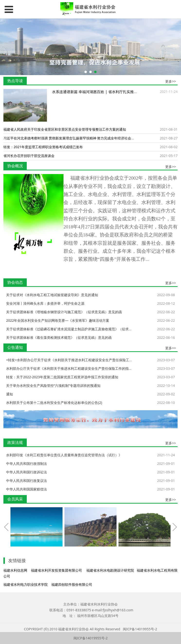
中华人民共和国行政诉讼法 (27, 472)
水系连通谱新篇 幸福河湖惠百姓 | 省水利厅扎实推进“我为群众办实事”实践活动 (116, 92)
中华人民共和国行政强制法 (27, 463)
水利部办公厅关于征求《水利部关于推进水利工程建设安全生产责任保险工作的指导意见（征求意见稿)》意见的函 (92, 368)
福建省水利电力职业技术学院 (26, 584)
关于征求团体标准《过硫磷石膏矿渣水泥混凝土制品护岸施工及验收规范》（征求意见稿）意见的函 (81, 329)
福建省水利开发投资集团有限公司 (56, 570)
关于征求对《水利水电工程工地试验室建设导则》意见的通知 (52, 295)
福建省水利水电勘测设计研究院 (110, 570)
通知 (9, 394)
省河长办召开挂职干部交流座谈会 (29, 156)
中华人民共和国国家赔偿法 (27, 489)
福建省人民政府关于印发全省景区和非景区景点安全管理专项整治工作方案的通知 (65, 129)
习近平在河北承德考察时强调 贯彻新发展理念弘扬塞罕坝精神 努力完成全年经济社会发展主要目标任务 (81, 138)
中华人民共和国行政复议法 (27, 481)
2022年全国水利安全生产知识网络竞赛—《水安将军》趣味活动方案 (58, 320)
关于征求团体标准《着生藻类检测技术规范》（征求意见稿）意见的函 (59, 337)
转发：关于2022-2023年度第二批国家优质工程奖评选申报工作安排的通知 (62, 377)
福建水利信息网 (15, 570)
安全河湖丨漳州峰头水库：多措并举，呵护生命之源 (45, 303)
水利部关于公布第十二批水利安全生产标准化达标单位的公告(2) (54, 403)
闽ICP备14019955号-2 (140, 629)
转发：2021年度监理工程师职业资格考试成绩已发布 (43, 147)
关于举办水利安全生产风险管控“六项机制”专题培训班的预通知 (53, 385)
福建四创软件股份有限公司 (72, 584)
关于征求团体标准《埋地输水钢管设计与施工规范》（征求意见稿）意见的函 (64, 312)
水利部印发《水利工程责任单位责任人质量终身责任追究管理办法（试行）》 (64, 455)
